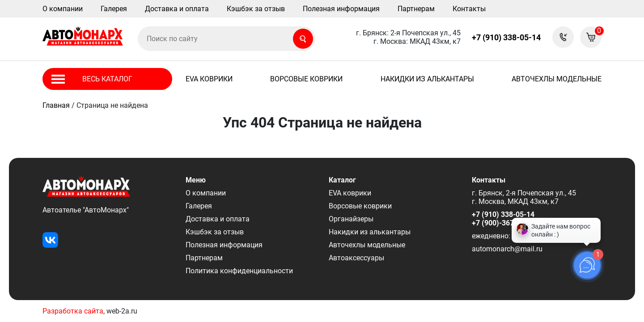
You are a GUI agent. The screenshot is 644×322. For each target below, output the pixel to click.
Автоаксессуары (356, 258)
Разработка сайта (73, 311)
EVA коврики (209, 79)
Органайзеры (351, 219)
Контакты (469, 9)
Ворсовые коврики (306, 79)
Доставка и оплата (177, 9)
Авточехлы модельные (557, 79)
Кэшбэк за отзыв (256, 9)
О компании (63, 9)
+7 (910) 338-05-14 (506, 37)
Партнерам (416, 9)
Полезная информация (341, 9)
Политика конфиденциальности (239, 271)
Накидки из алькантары (427, 79)
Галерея (114, 9)
